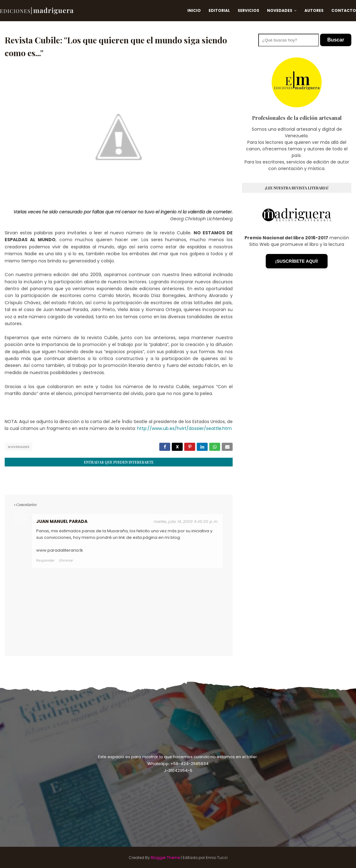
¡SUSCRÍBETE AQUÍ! (297, 261)
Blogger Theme (165, 857)
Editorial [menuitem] (219, 10)
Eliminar (66, 560)
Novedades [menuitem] (280, 10)
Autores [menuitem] (314, 10)
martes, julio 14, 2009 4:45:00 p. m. (186, 521)
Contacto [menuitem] (344, 10)
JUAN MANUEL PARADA (62, 521)
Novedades (19, 447)
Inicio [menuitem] (194, 10)
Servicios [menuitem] (248, 10)
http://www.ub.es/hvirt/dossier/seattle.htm (184, 428)
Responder (45, 560)
